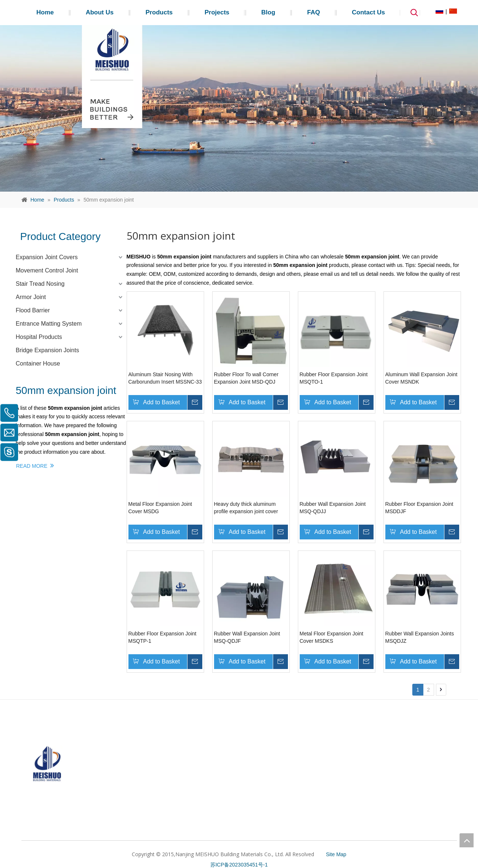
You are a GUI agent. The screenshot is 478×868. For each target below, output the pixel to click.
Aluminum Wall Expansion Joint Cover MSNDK (422, 378)
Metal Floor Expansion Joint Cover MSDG (160, 508)
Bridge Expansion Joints (48, 350)
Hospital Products (39, 337)
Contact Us (368, 12)
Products (159, 12)
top (467, 840)
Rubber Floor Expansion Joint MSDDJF (419, 508)
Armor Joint (31, 297)
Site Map (336, 854)
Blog (268, 12)
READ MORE (35, 466)
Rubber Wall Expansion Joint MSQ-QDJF (247, 637)
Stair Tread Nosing (40, 284)
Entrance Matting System (49, 324)
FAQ (314, 12)
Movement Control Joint (47, 270)
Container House (38, 363)
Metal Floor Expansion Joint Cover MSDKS (332, 637)
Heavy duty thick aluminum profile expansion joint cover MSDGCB (246, 508)
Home (45, 12)
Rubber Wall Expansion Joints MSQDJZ (420, 637)
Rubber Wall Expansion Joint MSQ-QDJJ (333, 508)
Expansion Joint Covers (47, 257)
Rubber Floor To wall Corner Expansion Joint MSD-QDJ (246, 378)
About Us (100, 12)
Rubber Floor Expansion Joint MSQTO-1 (334, 378)
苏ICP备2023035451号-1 (239, 865)
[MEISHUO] (47, 754)
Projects (217, 12)
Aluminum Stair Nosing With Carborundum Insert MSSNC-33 (165, 378)
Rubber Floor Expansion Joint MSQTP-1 (162, 637)
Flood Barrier (33, 310)
